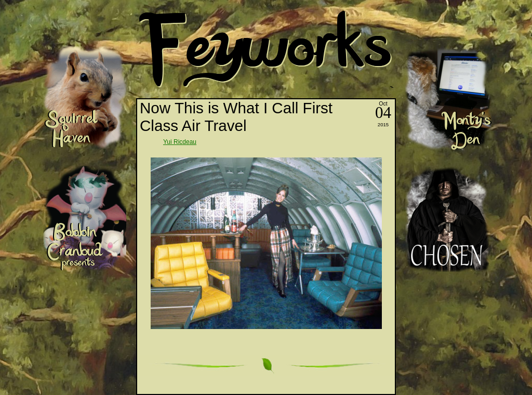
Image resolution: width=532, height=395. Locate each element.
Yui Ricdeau (180, 142)
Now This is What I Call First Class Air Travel (236, 117)
